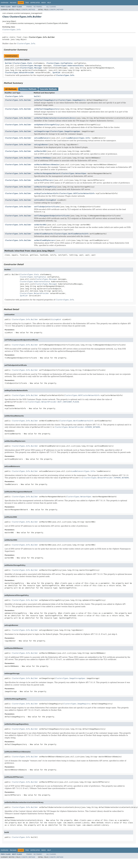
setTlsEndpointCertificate (47, 207)
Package (13, 3)
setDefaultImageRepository (47, 109)
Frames (29, 7)
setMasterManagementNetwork (47, 173)
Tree (27, 3)
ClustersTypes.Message (31, 66)
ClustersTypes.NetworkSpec (74, 173)
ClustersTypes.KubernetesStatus (69, 66)
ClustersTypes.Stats (23, 63)
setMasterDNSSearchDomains (47, 165)
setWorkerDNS (40, 225)
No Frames (38, 7)
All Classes (51, 7)
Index (44, 3)
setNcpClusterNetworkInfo (46, 193)
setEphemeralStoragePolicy (47, 125)
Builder (9, 63)
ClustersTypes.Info (11, 30)
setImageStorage (42, 131)
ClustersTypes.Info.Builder (18, 100)
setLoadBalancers (42, 138)
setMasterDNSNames (43, 158)
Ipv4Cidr (56, 73)
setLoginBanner (41, 145)
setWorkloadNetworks (44, 234)
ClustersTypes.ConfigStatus (60, 63)
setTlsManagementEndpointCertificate (52, 216)
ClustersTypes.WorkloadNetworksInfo (71, 234)
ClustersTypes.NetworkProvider (20, 73)
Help (49, 3)
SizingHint (51, 200)
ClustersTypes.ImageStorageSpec (65, 131)
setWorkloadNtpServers (45, 240)
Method (32, 10)
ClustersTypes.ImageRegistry (72, 100)
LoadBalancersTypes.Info (78, 138)
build (37, 96)
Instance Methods (28, 89)
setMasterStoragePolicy (45, 187)
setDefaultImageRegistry (46, 100)
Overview (5, 3)
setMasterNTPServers (44, 180)
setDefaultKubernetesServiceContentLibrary (55, 118)
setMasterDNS (40, 151)
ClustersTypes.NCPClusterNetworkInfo (77, 193)
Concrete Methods (48, 89)
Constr (24, 10)
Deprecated (35, 3)
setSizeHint (40, 200)
